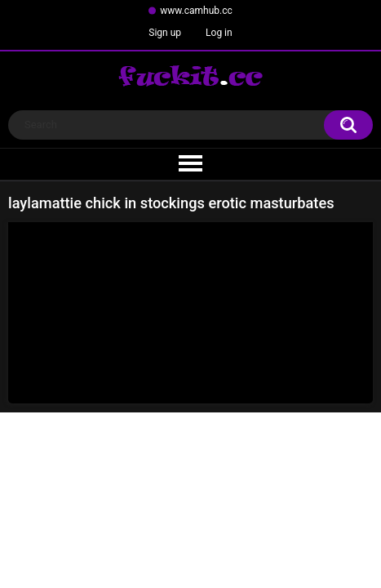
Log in (219, 33)
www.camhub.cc (196, 11)
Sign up (165, 33)
